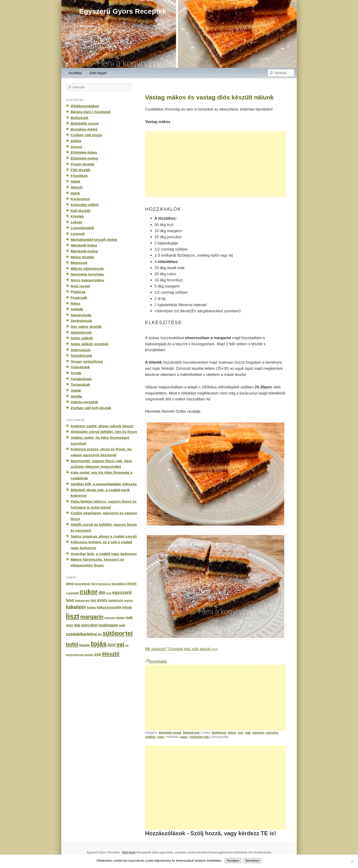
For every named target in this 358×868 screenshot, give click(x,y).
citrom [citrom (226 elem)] (131, 584)
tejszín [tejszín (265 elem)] (85, 645)
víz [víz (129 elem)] (127, 645)
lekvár (232, 733)
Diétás (76, 141)
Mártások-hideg (84, 245)
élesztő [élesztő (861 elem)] (111, 654)
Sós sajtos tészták (86, 327)
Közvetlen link (200, 737)
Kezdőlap (75, 73)
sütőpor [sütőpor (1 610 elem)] (114, 633)
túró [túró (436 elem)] (112, 645)
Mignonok (79, 263)
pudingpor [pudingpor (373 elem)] (108, 625)
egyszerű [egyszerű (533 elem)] (122, 592)
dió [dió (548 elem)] (102, 592)
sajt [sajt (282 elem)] (122, 625)
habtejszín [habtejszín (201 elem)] (116, 600)
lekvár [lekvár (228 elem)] (127, 607)
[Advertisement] (216, 164)
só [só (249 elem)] (100, 634)
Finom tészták (83, 164)
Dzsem (76, 147)
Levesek (78, 234)
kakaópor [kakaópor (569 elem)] (76, 607)
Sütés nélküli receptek (89, 344)
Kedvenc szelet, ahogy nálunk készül (102, 426)
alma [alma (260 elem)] (70, 584)
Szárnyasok (81, 350)
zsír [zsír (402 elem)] (98, 654)
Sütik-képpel (98, 73)
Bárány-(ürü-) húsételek (91, 112)
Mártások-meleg (84, 251)
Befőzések (79, 118)
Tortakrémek (81, 379)
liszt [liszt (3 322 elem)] (73, 616)
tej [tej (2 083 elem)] (129, 633)
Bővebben (252, 861)
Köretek (77, 216)
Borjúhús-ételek (84, 129)
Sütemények (191, 733)
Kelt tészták (81, 211)
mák (248, 733)
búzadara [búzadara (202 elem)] (119, 584)
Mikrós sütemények (87, 269)
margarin (258, 733)
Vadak (76, 390)
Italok (75, 193)
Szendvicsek (81, 356)
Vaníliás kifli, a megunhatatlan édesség (104, 484)
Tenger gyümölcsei (87, 361)
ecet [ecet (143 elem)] (109, 593)
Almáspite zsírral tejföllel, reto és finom (104, 432)
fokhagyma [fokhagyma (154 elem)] (82, 601)
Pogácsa (78, 292)
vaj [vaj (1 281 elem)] (120, 644)
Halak (75, 181)
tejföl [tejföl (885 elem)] (72, 644)
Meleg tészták (82, 257)
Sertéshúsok (81, 321)
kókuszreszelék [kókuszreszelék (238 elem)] (109, 607)
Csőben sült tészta (86, 135)
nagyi (184, 737)
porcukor (272, 733)
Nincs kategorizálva (87, 280)
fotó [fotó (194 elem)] (93, 600)
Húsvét (77, 187)
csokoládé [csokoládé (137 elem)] (72, 593)
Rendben (233, 861)
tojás (161, 737)
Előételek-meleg (84, 158)
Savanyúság (81, 315)
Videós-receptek (84, 402)
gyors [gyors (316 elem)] (102, 600)
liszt (241, 733)
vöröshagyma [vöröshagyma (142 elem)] (75, 655)
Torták (76, 373)
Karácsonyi (80, 199)
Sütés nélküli (82, 338)
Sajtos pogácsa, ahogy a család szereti (104, 536)
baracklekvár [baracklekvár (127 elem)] (82, 584)
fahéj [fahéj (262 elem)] (70, 600)
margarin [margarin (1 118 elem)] (92, 617)
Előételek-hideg (84, 152)
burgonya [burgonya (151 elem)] (104, 584)
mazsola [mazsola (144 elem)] (110, 618)
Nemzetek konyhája (87, 274)
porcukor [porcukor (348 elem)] (89, 625)
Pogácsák (79, 298)
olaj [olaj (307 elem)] (77, 625)
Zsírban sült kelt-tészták (91, 408)
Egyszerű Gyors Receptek (123, 11)
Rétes (75, 303)
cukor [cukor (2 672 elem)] (89, 592)
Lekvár (76, 222)
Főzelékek (79, 176)
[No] (352, 861)
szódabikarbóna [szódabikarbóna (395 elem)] (81, 634)
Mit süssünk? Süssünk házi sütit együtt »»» (181, 649)
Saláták (77, 309)
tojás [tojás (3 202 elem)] (99, 644)
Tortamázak (80, 385)
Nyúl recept (80, 286)
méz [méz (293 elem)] (69, 625)
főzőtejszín (219, 733)
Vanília (76, 396)
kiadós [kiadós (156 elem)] (91, 608)
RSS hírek (129, 852)
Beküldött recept (170, 733)
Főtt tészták (81, 170)
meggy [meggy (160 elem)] (120, 618)
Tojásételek (80, 367)
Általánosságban (85, 106)
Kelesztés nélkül (85, 205)
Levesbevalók (82, 228)
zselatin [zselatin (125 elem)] (89, 655)
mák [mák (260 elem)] (129, 617)
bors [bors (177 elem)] (94, 584)
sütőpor (150, 737)
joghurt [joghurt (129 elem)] (129, 601)
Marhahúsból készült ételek (94, 240)
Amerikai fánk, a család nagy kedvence (104, 554)
